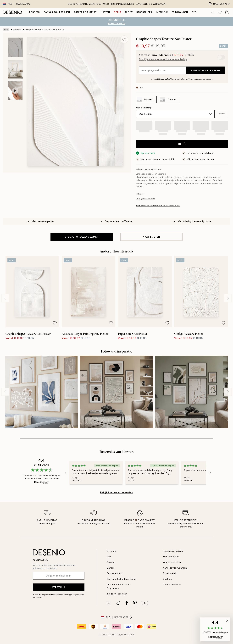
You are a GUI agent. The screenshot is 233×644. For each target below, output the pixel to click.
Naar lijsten (151, 237)
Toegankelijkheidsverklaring (122, 579)
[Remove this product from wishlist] (124, 39)
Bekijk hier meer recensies (117, 492)
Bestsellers (144, 12)
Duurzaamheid (115, 573)
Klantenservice (171, 557)
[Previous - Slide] (5, 298)
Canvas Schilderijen (57, 12)
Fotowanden (180, 12)
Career (111, 568)
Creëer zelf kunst (85, 12)
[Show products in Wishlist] (220, 12)
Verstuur (58, 587)
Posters (34, 12)
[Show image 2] (15, 69)
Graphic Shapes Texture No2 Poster (45, 30)
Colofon (111, 562)
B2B (194, 12)
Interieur (162, 12)
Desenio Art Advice (173, 551)
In (182, 144)
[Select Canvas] (170, 99)
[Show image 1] (15, 48)
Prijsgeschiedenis (145, 199)
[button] (222, 114)
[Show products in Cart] (227, 12)
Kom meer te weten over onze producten (158, 206)
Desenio (126, 635)
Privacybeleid (170, 573)
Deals (118, 12)
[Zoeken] (213, 12)
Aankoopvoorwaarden (175, 568)
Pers (109, 557)
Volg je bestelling (172, 562)
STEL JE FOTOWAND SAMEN (81, 237)
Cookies (167, 579)
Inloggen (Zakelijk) (117, 594)
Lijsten (105, 12)
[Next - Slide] (228, 298)
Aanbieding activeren (205, 70)
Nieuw (129, 12)
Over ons (112, 551)
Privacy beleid (164, 79)
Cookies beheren (172, 585)
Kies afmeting (144, 108)
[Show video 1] (15, 91)
